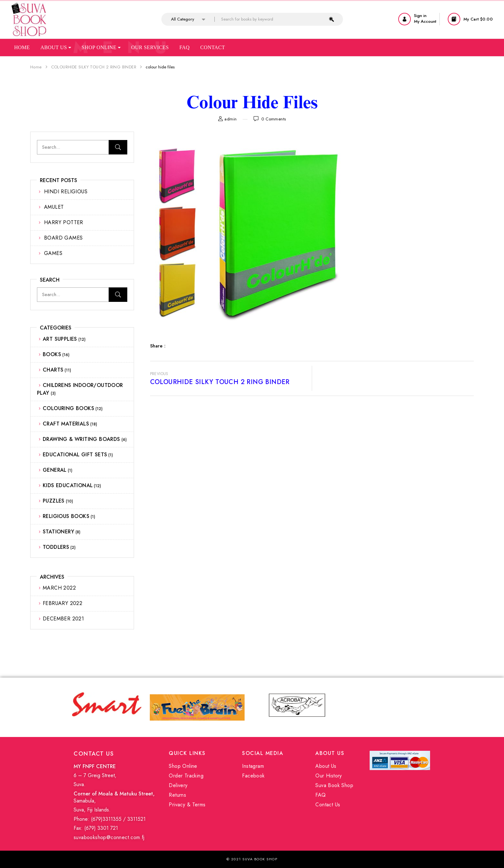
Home (22, 47)
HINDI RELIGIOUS (66, 192)
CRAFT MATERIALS (66, 424)
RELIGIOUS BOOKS (66, 516)
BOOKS (52, 354)
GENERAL (55, 470)
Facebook (253, 776)
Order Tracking (186, 776)
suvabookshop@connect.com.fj (109, 837)
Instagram (253, 766)
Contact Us (328, 805)
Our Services (150, 47)
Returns (177, 795)
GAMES (53, 253)
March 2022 (59, 588)
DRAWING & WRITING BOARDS (81, 439)
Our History (328, 776)
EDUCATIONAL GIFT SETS (75, 455)
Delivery (178, 785)
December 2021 (63, 619)
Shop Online (101, 47)
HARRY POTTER (64, 222)
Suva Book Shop (334, 785)
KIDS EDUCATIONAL (68, 485)
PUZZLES (54, 501)
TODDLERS (56, 547)
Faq (184, 47)
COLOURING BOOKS (68, 408)
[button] (471, 19)
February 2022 (63, 603)
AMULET (54, 207)
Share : (158, 346)
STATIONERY (59, 532)
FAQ (320, 795)
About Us (56, 47)
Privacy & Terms (187, 805)
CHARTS (53, 370)
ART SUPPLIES (60, 339)
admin (230, 119)
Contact (213, 47)
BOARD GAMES (63, 238)
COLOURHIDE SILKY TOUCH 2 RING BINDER (94, 67)
